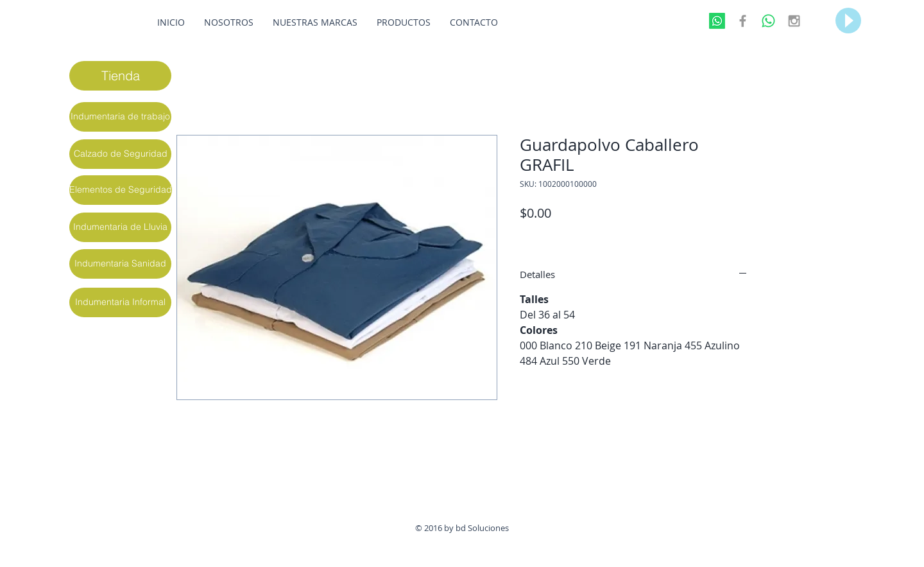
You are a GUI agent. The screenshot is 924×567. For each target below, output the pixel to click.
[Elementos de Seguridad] (121, 190)
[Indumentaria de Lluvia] (120, 227)
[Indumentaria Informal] (120, 302)
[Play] (848, 21)
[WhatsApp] (768, 21)
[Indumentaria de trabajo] (120, 117)
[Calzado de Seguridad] (120, 154)
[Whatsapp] (717, 21)
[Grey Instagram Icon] (794, 21)
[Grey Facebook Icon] (743, 21)
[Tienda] (120, 76)
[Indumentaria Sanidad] (120, 264)
